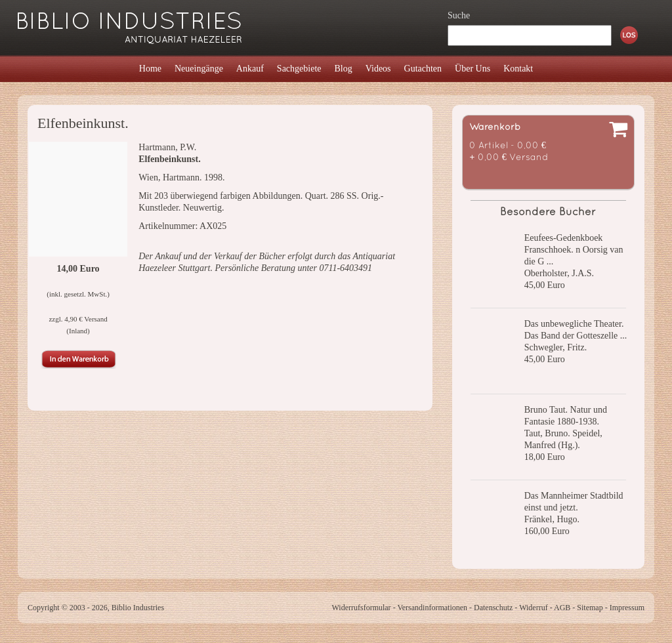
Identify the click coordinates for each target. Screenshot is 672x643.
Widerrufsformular (361, 608)
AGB (562, 608)
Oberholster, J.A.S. (559, 273)
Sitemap (590, 608)
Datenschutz (493, 608)
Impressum (627, 608)
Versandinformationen (432, 608)
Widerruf (534, 608)
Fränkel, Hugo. (552, 519)
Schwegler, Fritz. (556, 347)
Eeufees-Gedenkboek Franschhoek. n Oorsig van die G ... (574, 250)
